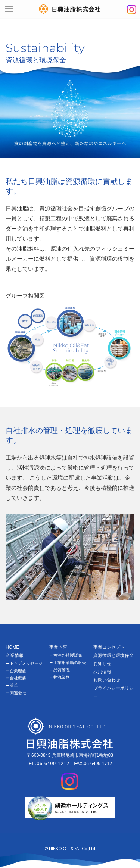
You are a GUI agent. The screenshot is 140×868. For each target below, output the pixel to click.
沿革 (14, 685)
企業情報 (15, 655)
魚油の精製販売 (68, 655)
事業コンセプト (109, 647)
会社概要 (18, 678)
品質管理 (62, 670)
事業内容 (58, 647)
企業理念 (18, 671)
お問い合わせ (107, 680)
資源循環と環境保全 (113, 655)
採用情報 (102, 672)
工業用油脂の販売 (70, 662)
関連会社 (18, 693)
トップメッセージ (26, 663)
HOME (12, 647)
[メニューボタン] (9, 9)
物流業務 (62, 677)
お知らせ (102, 664)
